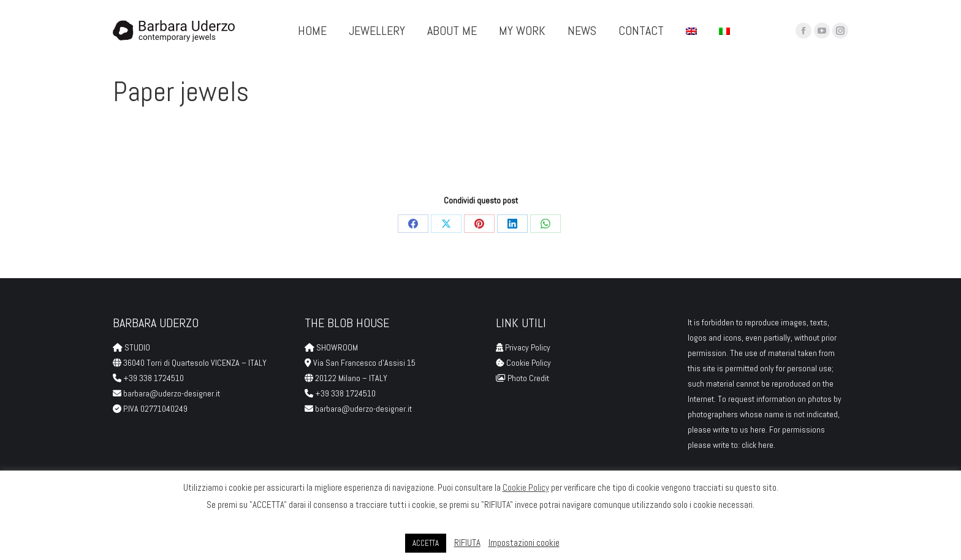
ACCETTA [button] (426, 543)
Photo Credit (529, 378)
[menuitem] (691, 31)
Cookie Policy (529, 363)
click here (758, 445)
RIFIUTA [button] (467, 543)
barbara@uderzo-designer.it (172, 393)
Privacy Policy (528, 347)
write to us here (739, 429)
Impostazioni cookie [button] (524, 543)
